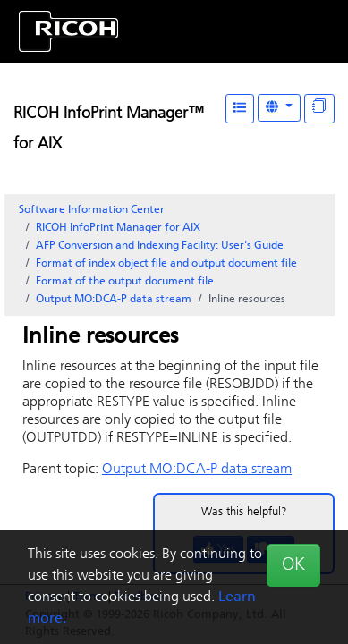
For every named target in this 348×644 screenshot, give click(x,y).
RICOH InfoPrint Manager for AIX (118, 228)
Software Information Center (92, 210)
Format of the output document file (125, 282)
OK (293, 565)
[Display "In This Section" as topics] (319, 109)
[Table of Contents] (240, 109)
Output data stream (114, 300)
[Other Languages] (279, 108)
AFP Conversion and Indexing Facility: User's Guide (160, 246)
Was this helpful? (244, 512)
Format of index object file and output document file (166, 264)
